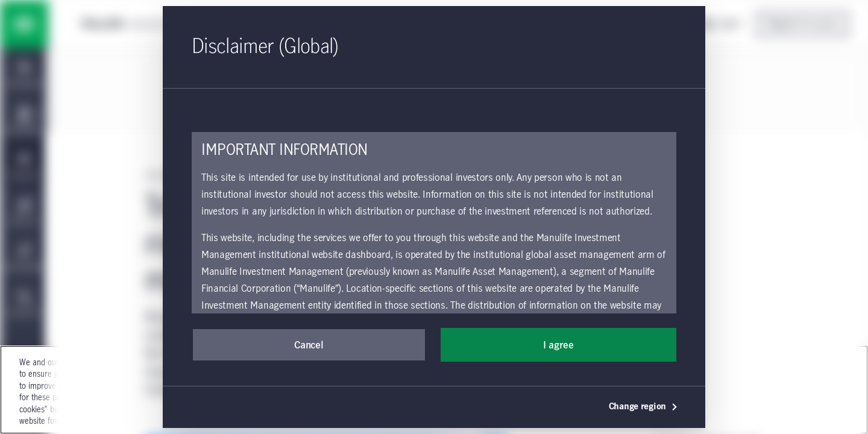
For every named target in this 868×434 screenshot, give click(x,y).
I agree (558, 345)
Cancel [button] (309, 345)
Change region (643, 407)
